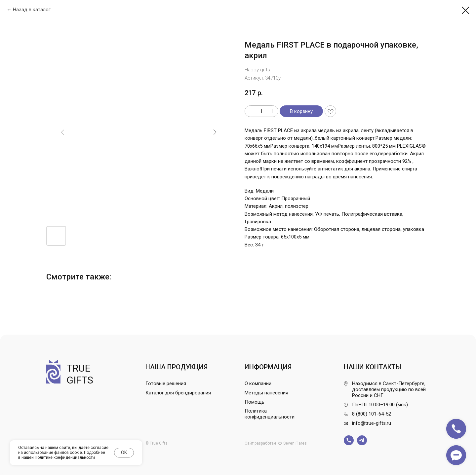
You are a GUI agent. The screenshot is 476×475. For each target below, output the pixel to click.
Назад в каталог (32, 10)
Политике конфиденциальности (65, 457)
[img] (349, 440)
